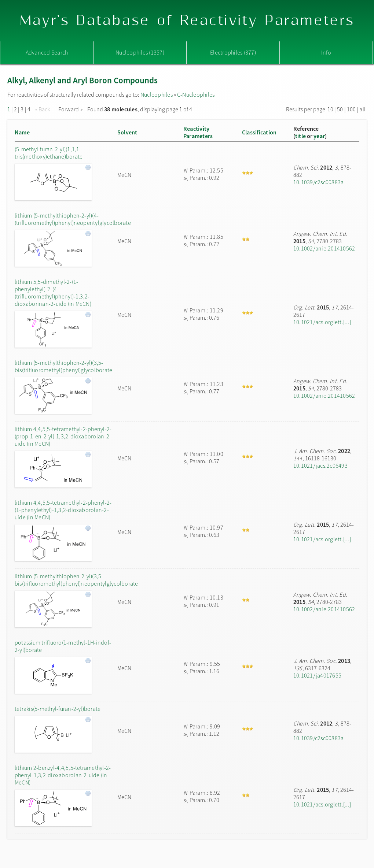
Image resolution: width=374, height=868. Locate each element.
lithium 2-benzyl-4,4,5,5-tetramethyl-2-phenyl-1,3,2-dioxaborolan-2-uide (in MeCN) (63, 775)
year (319, 136)
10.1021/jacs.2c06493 (320, 465)
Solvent (127, 132)
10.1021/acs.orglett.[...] (322, 322)
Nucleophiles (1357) (140, 52)
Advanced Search (47, 52)
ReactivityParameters (198, 132)
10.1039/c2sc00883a (318, 182)
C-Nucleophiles (196, 94)
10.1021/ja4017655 (317, 675)
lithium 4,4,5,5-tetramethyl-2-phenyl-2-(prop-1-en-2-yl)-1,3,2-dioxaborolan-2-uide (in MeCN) (63, 436)
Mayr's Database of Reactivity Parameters (187, 21)
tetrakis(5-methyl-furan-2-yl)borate (58, 709)
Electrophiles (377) (233, 52)
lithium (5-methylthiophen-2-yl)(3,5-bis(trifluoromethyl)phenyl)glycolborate (63, 366)
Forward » (70, 109)
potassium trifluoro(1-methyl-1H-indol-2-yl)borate (63, 646)
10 (330, 109)
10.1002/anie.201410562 (324, 248)
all (362, 109)
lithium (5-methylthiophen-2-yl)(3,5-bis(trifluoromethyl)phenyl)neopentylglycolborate (64, 580)
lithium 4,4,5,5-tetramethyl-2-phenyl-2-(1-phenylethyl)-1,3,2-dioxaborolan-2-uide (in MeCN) (63, 510)
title (300, 136)
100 (351, 109)
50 (340, 109)
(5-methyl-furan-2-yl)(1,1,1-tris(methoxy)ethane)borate (49, 153)
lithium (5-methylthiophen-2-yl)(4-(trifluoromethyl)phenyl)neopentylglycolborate (64, 219)
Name (22, 132)
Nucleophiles (157, 94)
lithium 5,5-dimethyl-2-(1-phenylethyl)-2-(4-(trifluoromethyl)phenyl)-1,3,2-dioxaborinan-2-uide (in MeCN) (53, 293)
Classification (259, 132)
